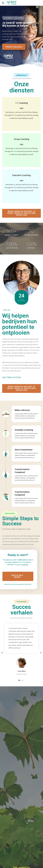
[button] (14, 47)
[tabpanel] (22, 649)
